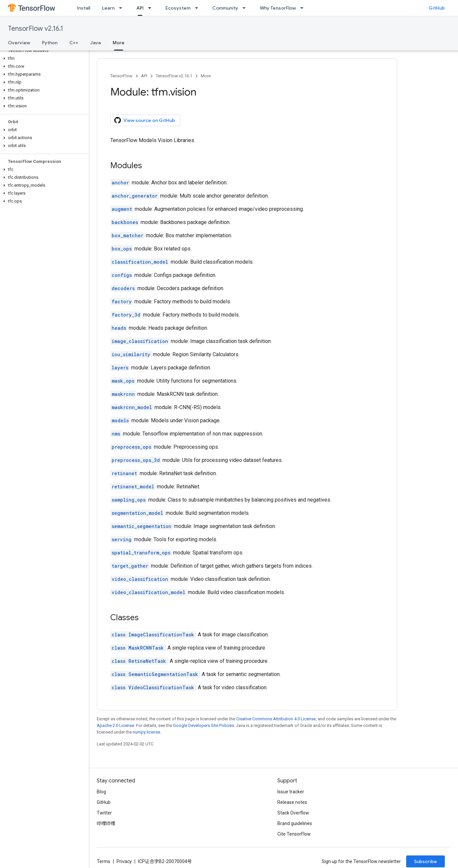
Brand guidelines (295, 823)
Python (50, 43)
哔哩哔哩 (106, 823)
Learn (108, 8)
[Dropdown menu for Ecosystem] (198, 8)
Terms (104, 861)
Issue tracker (291, 792)
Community (225, 8)
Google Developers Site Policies (204, 725)
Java (95, 43)
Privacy (124, 861)
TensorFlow (121, 76)
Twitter (104, 813)
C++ (74, 43)
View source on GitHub (145, 120)
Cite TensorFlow (294, 834)
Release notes (292, 802)
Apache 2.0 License (115, 725)
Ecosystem (178, 8)
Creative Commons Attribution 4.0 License (276, 719)
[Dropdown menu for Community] (246, 8)
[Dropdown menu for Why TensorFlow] (304, 8)
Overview (19, 43)
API (144, 76)
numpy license (146, 732)
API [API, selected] (140, 8)
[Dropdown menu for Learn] (123, 8)
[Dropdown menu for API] (152, 8)
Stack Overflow (293, 813)
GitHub (437, 8)
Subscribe (425, 861)
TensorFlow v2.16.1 (35, 29)
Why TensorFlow (278, 8)
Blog (101, 792)
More (206, 76)
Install (84, 8)
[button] (43, 58)
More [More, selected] (119, 43)
